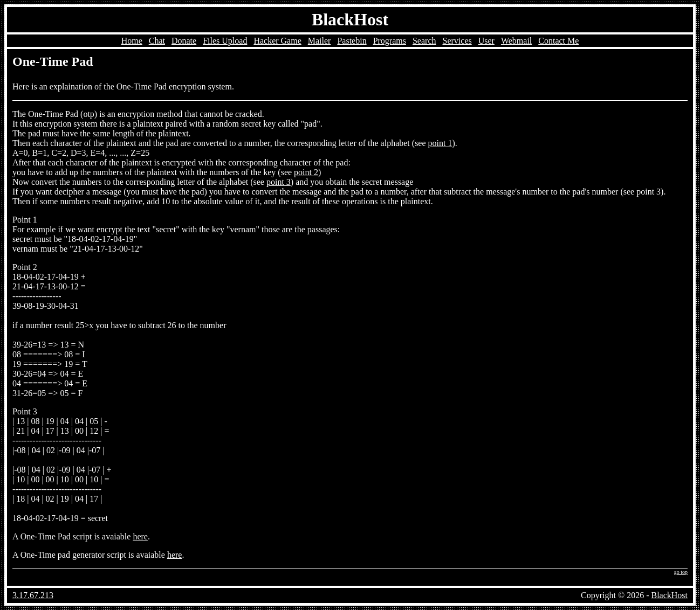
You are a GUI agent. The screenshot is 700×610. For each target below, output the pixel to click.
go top (681, 572)
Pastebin (352, 41)
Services (457, 41)
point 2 (306, 172)
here (140, 536)
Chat (157, 41)
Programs (390, 41)
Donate (184, 41)
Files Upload (225, 41)
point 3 (279, 182)
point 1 (440, 143)
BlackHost (350, 19)
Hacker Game (277, 41)
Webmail (516, 41)
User (486, 41)
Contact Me (558, 41)
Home (132, 41)
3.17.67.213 (33, 595)
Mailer (320, 41)
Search (424, 41)
